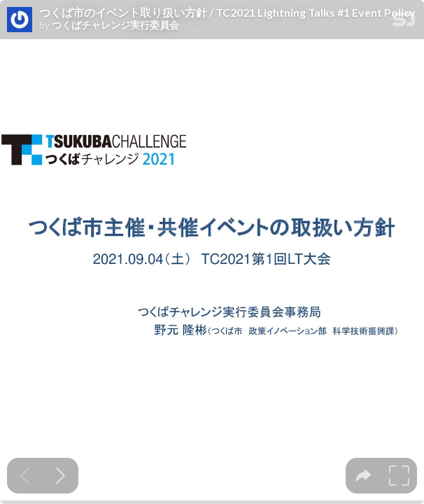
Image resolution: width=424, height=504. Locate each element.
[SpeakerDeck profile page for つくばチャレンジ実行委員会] (20, 20)
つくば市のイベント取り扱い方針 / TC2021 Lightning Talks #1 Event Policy (227, 13)
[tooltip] (363, 476)
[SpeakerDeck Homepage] (404, 22)
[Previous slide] (25, 476)
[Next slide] (61, 476)
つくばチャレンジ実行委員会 (115, 25)
